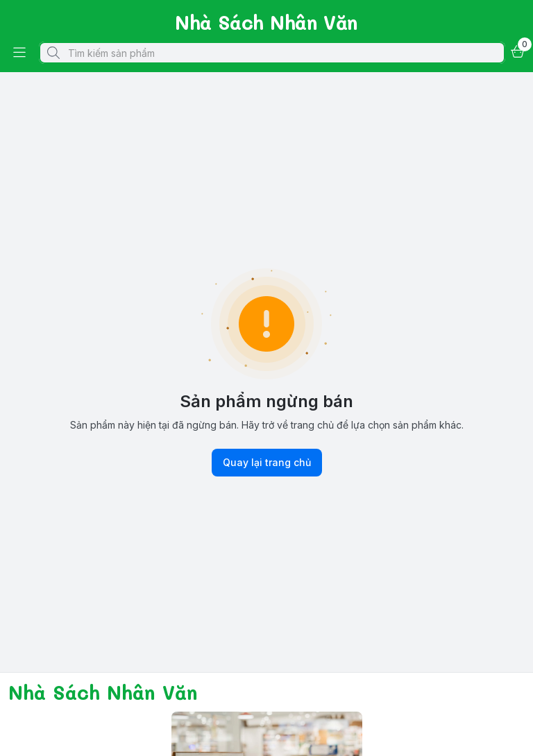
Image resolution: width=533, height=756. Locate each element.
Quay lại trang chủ (267, 463)
